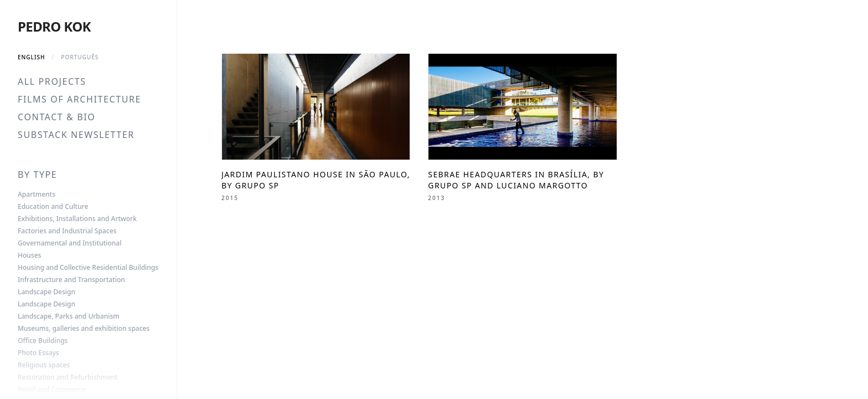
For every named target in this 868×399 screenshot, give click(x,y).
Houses (29, 255)
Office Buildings (43, 341)
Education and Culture (53, 207)
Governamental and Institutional (69, 243)
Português (80, 57)
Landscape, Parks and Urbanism (69, 316)
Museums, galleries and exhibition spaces (84, 329)
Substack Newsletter (76, 135)
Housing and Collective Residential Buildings (88, 268)
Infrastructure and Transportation (71, 280)
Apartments (37, 195)
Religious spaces (44, 365)
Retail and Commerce (52, 390)
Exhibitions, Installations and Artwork (77, 219)
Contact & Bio (56, 117)
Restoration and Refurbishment (68, 377)
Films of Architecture (79, 99)
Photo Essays (38, 353)
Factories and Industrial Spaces (67, 231)
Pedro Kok (54, 26)
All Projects (52, 81)
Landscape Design (46, 292)
